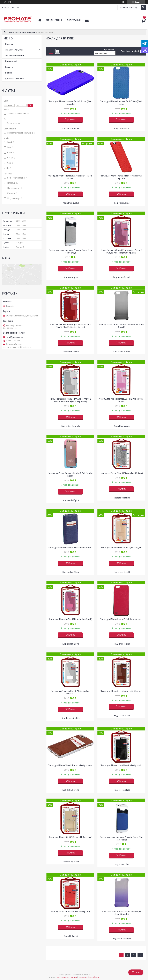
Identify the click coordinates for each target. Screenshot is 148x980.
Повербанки (74, 20)
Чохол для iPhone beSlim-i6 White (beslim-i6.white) (70, 692)
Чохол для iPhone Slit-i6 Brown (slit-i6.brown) (121, 691)
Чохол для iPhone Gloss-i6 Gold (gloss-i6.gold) (121, 548)
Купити (72, 120)
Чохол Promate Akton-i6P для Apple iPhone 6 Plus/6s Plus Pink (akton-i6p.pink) (121, 251)
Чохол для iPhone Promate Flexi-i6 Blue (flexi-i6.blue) (121, 103)
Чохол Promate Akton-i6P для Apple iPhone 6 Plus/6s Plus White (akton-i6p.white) (70, 400)
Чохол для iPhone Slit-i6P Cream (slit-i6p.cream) (70, 837)
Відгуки (9, 73)
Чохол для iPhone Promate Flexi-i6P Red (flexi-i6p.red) (121, 177)
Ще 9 (9, 168)
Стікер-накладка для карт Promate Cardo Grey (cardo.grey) (70, 251)
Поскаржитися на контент (67, 977)
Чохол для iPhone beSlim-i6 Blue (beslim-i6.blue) (70, 548)
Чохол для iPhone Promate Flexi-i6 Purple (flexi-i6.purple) (70, 103)
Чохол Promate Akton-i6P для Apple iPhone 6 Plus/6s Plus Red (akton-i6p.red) (70, 326)
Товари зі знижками (14, 56)
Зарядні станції (54, 20)
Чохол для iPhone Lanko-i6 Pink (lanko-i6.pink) (121, 619)
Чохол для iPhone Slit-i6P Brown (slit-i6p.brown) (70, 765)
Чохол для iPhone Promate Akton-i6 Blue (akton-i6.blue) (70, 177)
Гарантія (9, 67)
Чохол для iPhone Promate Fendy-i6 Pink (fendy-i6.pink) (70, 475)
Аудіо (88, 20)
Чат (136, 972)
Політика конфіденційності (88, 977)
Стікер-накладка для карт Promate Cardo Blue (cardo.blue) (121, 838)
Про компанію (12, 61)
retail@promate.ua (14, 337)
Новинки (9, 44)
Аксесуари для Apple (26, 32)
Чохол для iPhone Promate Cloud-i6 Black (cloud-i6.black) (121, 326)
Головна (40, 20)
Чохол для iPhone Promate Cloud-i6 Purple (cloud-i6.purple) (121, 913)
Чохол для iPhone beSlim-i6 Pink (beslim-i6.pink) (70, 619)
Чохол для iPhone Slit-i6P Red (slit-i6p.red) (70, 911)
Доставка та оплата (14, 79)
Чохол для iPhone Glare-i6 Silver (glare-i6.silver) (121, 473)
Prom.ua (87, 975)
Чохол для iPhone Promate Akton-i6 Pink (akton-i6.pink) (121, 400)
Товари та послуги (14, 50)
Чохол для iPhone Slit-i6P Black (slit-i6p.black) (121, 765)
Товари (11, 32)
